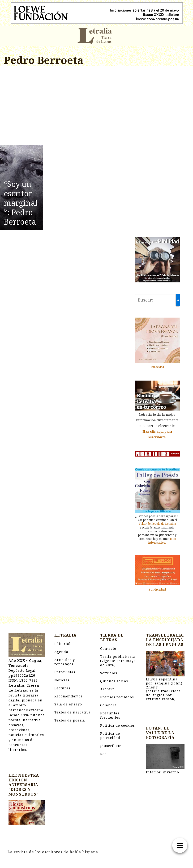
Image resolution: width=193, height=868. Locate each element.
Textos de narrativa (73, 712)
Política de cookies (118, 725)
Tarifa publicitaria (118, 661)
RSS (103, 754)
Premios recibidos (117, 697)
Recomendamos (69, 696)
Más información (162, 541)
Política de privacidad (110, 736)
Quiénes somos (114, 681)
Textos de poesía (70, 720)
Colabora (108, 705)
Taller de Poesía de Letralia (157, 524)
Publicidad (157, 367)
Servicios (109, 673)
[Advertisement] (64, 106)
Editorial (62, 644)
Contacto (108, 648)
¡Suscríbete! (112, 746)
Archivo (107, 689)
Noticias (62, 680)
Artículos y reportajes (65, 662)
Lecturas (62, 688)
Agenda (61, 652)
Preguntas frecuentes (110, 715)
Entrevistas (65, 672)
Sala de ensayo (68, 704)
